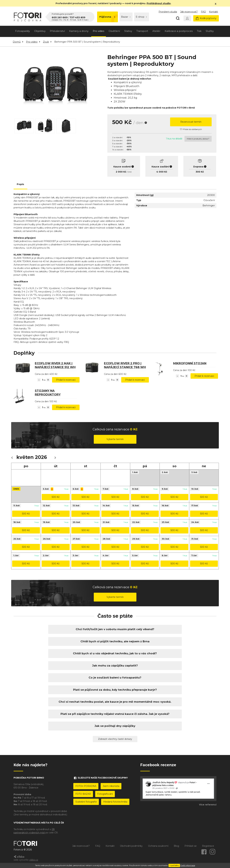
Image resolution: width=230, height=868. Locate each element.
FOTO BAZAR (83, 794)
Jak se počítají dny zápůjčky (115, 726)
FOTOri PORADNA (86, 786)
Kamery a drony (79, 31)
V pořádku (174, 865)
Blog (176, 846)
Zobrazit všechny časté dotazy (115, 739)
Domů (17, 42)
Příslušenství (57, 31)
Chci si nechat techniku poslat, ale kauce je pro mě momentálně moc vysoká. (115, 702)
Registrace (208, 846)
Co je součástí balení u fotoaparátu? (115, 678)
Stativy (128, 31)
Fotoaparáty (23, 31)
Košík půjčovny (206, 18)
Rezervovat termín (191, 122)
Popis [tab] (20, 184)
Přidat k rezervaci (66, 380)
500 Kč (56, 497)
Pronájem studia (168, 12)
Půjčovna (107, 17)
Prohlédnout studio (159, 3)
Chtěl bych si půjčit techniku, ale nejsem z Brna (115, 641)
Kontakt (214, 12)
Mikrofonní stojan (190, 363)
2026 (41, 457)
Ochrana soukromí (158, 846)
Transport (142, 31)
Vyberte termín (115, 439)
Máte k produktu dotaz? (198, 139)
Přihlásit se (191, 846)
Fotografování (105, 794)
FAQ (203, 12)
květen (25, 457)
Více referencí (208, 805)
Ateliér (156, 31)
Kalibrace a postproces (179, 31)
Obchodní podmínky (131, 846)
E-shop (141, 17)
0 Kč (130, 172)
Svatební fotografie (86, 802)
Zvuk (46, 42)
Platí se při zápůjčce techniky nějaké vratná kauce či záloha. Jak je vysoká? (115, 714)
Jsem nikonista (111, 786)
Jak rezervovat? (189, 12)
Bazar (126, 17)
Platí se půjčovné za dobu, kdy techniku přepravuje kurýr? (115, 690)
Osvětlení (114, 31)
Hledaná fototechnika (115, 802)
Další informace (188, 865)
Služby (210, 31)
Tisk (199, 31)
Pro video (99, 31)
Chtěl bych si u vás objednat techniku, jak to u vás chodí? (115, 653)
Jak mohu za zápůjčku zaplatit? (115, 666)
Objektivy (40, 31)
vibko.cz (34, 860)
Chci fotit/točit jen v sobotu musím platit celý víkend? (115, 629)
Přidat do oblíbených (191, 129)
